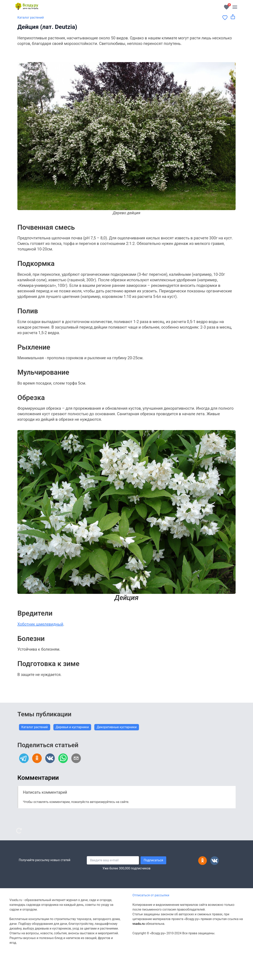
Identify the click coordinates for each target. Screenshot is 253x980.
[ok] (37, 758)
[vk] (50, 758)
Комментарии (38, 778)
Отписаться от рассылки (151, 895)
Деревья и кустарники (72, 727)
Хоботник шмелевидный (40, 624)
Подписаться (153, 860)
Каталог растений (31, 18)
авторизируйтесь (102, 802)
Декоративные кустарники (117, 727)
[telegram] (24, 758)
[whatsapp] (63, 758)
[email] (76, 758)
